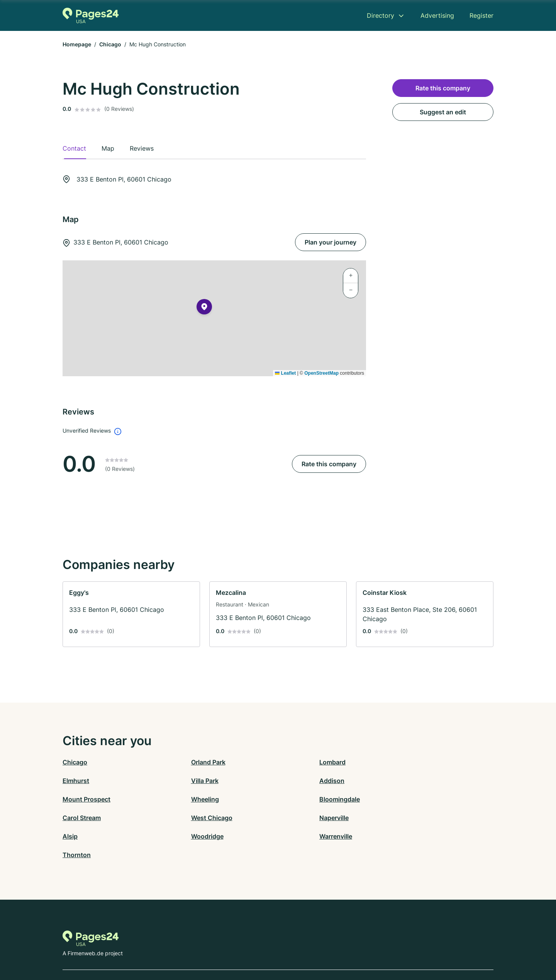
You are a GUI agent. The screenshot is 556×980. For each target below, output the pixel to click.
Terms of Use (295, 946)
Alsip (70, 818)
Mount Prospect (302, 781)
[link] (131, 614)
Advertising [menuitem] (437, 15)
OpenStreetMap (321, 373)
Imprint (343, 946)
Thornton (400, 818)
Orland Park (187, 762)
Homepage (77, 44)
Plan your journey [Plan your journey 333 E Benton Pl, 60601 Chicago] (331, 242)
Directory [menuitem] (381, 15)
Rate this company (329, 464)
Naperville (400, 799)
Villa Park (76, 781)
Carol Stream (189, 799)
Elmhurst (399, 762)
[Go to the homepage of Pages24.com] (91, 15)
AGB (323, 946)
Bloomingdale (83, 799)
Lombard (291, 762)
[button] (204, 308)
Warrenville (294, 818)
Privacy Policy (254, 946)
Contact (220, 946)
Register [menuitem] (481, 15)
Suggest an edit (443, 112)
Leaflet (285, 373)
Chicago (110, 44)
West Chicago (299, 799)
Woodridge (186, 818)
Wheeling (400, 781)
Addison (183, 781)
